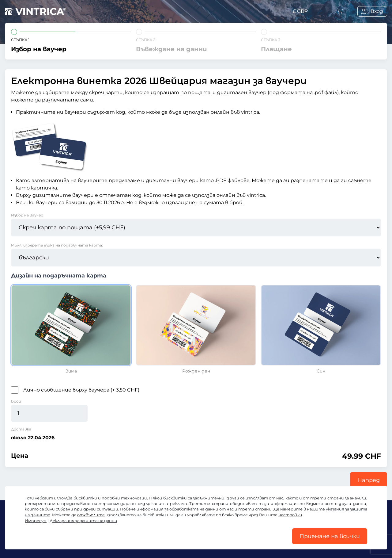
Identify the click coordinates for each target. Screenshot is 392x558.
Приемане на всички (330, 536)
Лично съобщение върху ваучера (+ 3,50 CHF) (81, 390)
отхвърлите (91, 515)
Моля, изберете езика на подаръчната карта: (57, 245)
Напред (369, 480)
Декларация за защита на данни (83, 521)
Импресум (36, 521)
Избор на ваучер (27, 215)
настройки (290, 515)
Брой (16, 401)
